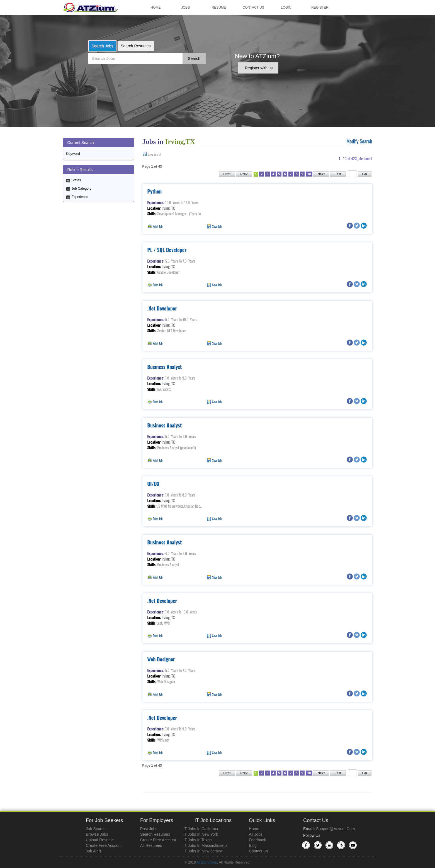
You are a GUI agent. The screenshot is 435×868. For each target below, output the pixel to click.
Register (320, 8)
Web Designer (161, 659)
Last (338, 174)
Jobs (185, 8)
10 (309, 174)
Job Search (96, 829)
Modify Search (359, 141)
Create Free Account (104, 845)
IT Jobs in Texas (197, 840)
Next (321, 174)
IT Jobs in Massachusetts (205, 845)
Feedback (257, 840)
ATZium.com (207, 862)
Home (156, 8)
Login (286, 8)
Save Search (155, 154)
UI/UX (153, 484)
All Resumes (151, 845)
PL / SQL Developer (167, 250)
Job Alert (93, 851)
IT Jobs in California (201, 829)
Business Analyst (165, 367)
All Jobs (256, 834)
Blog (253, 845)
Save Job (217, 226)
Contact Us (253, 8)
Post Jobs (149, 829)
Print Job (158, 226)
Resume (219, 8)
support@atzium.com (335, 829)
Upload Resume (100, 840)
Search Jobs (103, 46)
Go (365, 174)
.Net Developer (162, 308)
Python (155, 191)
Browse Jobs (97, 834)
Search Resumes (136, 46)
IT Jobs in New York (201, 834)
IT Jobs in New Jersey (203, 851)
